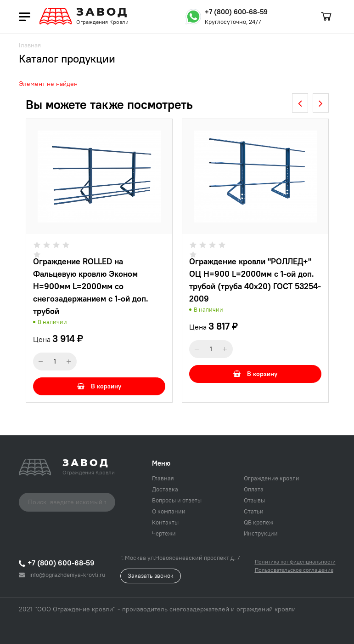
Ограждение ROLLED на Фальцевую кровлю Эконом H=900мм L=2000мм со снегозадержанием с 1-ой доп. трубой (91, 286)
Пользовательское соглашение (294, 570)
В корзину (99, 386)
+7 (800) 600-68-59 (236, 12)
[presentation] (300, 103)
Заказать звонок (151, 576)
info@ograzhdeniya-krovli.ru (62, 575)
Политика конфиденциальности (295, 561)
